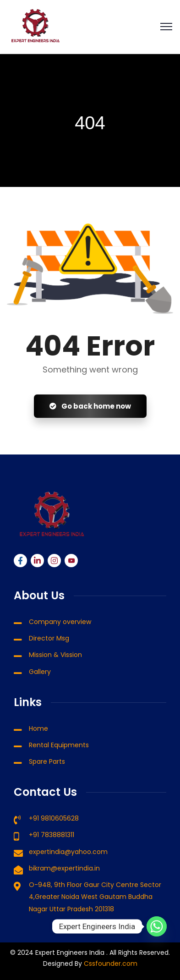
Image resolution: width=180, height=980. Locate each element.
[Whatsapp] (157, 926)
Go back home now (90, 406)
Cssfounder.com (110, 964)
